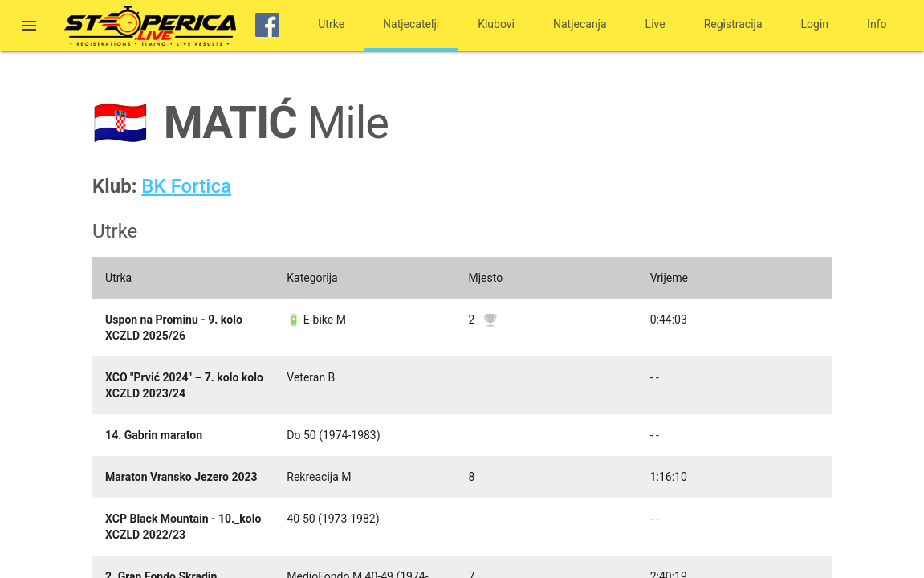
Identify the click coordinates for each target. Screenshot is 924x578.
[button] (29, 27)
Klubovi (496, 24)
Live (655, 24)
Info (877, 24)
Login (815, 24)
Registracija (733, 24)
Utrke (331, 24)
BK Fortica (186, 186)
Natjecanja (580, 24)
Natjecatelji (411, 24)
